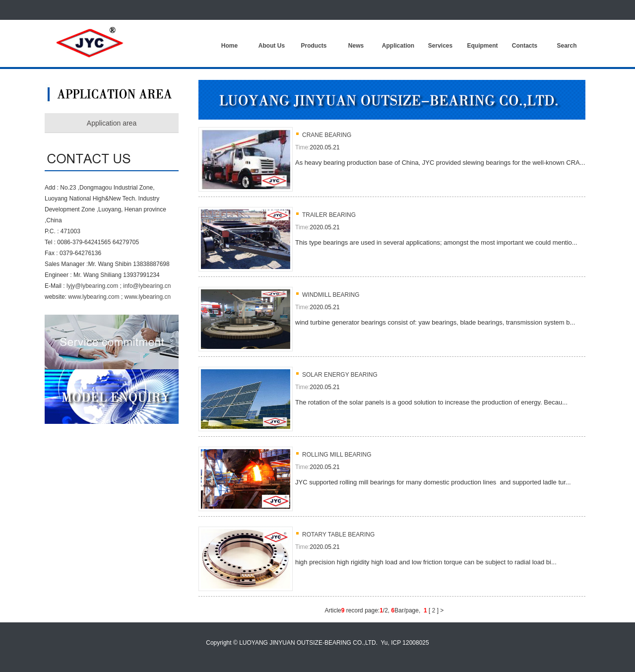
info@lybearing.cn (147, 286)
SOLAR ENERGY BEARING (340, 375)
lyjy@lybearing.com (92, 286)
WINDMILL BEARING (331, 295)
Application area (112, 123)
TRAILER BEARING (329, 215)
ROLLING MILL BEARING (337, 455)
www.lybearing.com (94, 297)
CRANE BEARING (327, 135)
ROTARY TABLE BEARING (338, 535)
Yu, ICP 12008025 (405, 643)
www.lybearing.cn (148, 297)
